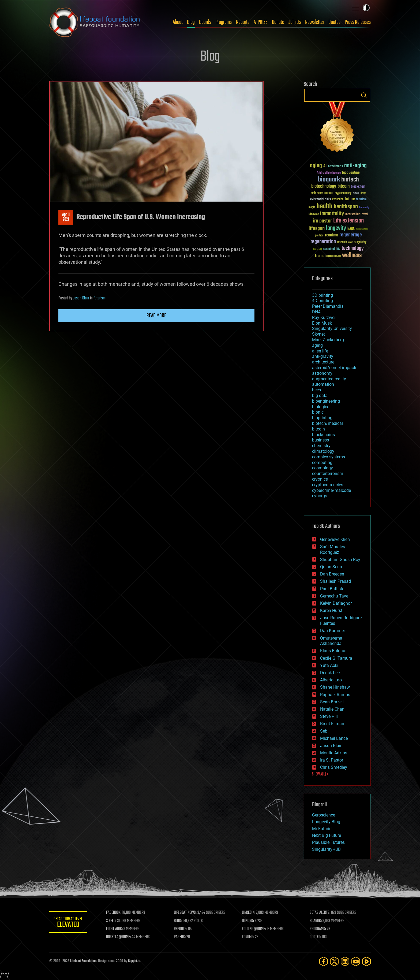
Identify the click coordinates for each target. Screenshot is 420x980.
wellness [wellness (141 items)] (352, 255)
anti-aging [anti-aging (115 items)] (355, 166)
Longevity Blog (326, 822)
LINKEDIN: (249, 913)
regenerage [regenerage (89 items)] (351, 235)
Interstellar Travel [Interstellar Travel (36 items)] (357, 215)
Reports (243, 22)
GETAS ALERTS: (320, 913)
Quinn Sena (331, 567)
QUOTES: (315, 937)
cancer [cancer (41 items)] (329, 193)
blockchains (323, 435)
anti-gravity (323, 356)
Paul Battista (332, 589)
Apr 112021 (66, 217)
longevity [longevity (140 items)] (336, 228)
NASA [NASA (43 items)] (351, 229)
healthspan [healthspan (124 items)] (346, 207)
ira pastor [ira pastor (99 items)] (322, 221)
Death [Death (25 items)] (363, 193)
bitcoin (318, 429)
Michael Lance (334, 738)
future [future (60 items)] (350, 199)
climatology (323, 451)
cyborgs (320, 496)
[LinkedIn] (345, 961)
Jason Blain (81, 298)
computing (322, 463)
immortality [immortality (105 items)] (332, 214)
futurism (100, 298)
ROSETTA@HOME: (118, 937)
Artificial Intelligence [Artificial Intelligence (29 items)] (329, 173)
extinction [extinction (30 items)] (338, 200)
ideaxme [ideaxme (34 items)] (314, 215)
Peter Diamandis (328, 306)
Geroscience (324, 815)
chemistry (321, 446)
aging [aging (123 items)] (316, 166)
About (178, 22)
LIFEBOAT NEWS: (185, 913)
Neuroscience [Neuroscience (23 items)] (362, 230)
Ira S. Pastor (332, 760)
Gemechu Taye (334, 596)
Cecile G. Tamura (336, 658)
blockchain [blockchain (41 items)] (358, 187)
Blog (191, 22)
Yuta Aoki (329, 665)
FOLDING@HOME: (254, 929)
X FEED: (111, 921)
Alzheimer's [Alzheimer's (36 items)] (335, 167)
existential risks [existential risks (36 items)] (320, 200)
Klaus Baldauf (333, 651)
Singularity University (332, 328)
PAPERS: (180, 937)
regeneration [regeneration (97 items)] (323, 242)
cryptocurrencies (328, 485)
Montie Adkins (334, 753)
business (320, 440)
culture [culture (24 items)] (356, 193)
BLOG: (178, 921)
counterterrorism (328, 474)
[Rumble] (366, 961)
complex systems (329, 457)
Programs (224, 22)
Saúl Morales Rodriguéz (333, 550)
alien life (320, 351)
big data (320, 396)
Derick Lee (330, 673)
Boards (205, 22)
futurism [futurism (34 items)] (361, 200)
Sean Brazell (332, 702)
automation (323, 384)
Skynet (318, 334)
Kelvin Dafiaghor (336, 603)
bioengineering (326, 401)
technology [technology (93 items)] (353, 249)
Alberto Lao (331, 680)
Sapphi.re (134, 961)
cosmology (322, 468)
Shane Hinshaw (335, 687)
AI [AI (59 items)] (325, 166)
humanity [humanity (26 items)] (364, 208)
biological (321, 407)
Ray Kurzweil (324, 318)
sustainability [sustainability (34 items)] (332, 249)
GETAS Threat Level (68, 923)
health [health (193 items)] (325, 207)
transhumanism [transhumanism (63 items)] (328, 256)
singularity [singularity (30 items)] (360, 242)
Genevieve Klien (335, 539)
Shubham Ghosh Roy (340, 560)
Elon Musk (322, 323)
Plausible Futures (328, 842)
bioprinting (322, 418)
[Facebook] (324, 961)
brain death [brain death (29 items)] (317, 193)
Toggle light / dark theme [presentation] (366, 8)
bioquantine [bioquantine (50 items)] (351, 172)
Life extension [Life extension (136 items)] (348, 221)
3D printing (322, 295)
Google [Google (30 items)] (312, 208)
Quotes (334, 22)
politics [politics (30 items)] (319, 236)
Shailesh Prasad (335, 581)
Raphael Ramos (335, 695)
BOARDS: (316, 921)
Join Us (295, 22)
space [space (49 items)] (318, 249)
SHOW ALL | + (320, 774)
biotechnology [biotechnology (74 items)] (324, 186)
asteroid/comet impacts (335, 368)
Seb (324, 731)
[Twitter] (334, 961)
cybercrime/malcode (331, 490)
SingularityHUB (326, 849)
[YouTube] (356, 961)
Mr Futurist (322, 829)
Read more (156, 316)
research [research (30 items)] (342, 242)
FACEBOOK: (114, 913)
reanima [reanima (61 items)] (331, 235)
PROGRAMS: (318, 929)
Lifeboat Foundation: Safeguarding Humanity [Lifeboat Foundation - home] (95, 22)
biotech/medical (327, 423)
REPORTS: (181, 929)
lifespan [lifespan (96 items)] (317, 229)
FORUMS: (248, 937)
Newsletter (315, 22)
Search (364, 95)
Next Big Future (327, 835)
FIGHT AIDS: (114, 929)
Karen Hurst (331, 610)
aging (317, 345)
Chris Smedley (334, 767)
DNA (316, 312)
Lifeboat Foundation (83, 961)
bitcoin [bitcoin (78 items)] (344, 186)
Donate (278, 22)
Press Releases (358, 22)
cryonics (320, 479)
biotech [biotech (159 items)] (350, 180)
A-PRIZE (261, 22)
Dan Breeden (332, 574)
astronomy (322, 373)
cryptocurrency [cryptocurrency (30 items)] (343, 193)
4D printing (322, 301)
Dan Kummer (333, 631)
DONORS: (248, 921)
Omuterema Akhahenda (331, 641)
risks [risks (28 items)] (351, 242)
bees (316, 390)
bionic (318, 412)
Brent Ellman (332, 724)
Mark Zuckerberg (328, 340)
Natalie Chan (332, 709)
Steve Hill (329, 716)
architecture (323, 362)
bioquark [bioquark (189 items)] (329, 180)
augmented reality (329, 379)
